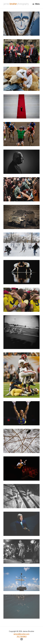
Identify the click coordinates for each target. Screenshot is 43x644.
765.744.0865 (22, 637)
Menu (37, 4)
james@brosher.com (21, 634)
